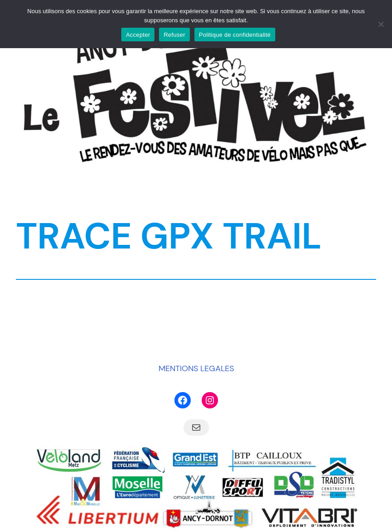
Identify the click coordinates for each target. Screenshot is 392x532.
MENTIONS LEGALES (196, 368)
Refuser (174, 35)
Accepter (138, 35)
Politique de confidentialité (235, 35)
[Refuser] (381, 24)
